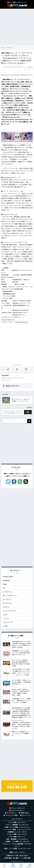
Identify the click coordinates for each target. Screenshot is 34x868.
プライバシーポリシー (18, 811)
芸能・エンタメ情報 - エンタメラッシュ (18, 827)
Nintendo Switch (8, 577)
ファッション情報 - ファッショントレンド (18, 830)
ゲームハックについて (18, 808)
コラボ (5, 615)
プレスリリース (6, 380)
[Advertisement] (17, 27)
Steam (5, 584)
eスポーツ (5, 378)
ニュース (6, 618)
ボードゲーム (7, 603)
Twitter (8, 485)
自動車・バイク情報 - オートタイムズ (18, 841)
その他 (5, 626)
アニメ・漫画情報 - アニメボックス (18, 825)
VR (4, 588)
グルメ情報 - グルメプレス (18, 822)
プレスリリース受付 (12, 815)
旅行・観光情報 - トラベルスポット (18, 839)
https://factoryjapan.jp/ (22, 322)
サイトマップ (26, 815)
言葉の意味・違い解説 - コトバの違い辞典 (18, 858)
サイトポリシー (12, 813)
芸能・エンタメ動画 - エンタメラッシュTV (18, 849)
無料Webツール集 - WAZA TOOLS (18, 856)
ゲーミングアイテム (16, 378)
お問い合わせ (25, 813)
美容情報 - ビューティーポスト (18, 832)
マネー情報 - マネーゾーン (18, 837)
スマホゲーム (7, 592)
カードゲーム (7, 599)
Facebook (14, 485)
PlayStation (6, 580)
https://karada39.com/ (8, 320)
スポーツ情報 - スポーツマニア (18, 834)
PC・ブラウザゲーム (10, 596)
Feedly (20, 485)
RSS (26, 485)
